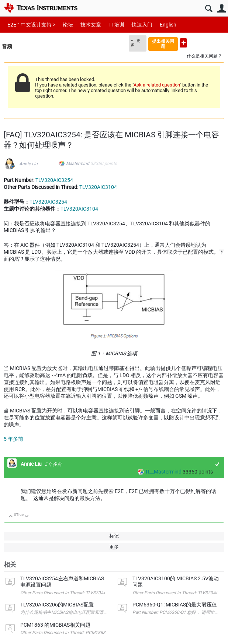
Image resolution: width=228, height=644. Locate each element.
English (168, 25)
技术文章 (91, 25)
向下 (27, 517)
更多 (135, 43)
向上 (11, 517)
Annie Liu (28, 164)
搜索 (209, 9)
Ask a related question (157, 85)
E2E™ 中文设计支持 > (31, 25)
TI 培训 (116, 25)
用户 (222, 9)
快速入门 (142, 25)
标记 (114, 536)
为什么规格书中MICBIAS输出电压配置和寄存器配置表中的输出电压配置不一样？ (100, 612)
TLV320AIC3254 (54, 180)
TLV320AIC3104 (98, 187)
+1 (217, 464)
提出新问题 (183, 43)
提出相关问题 (163, 44)
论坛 (68, 25)
